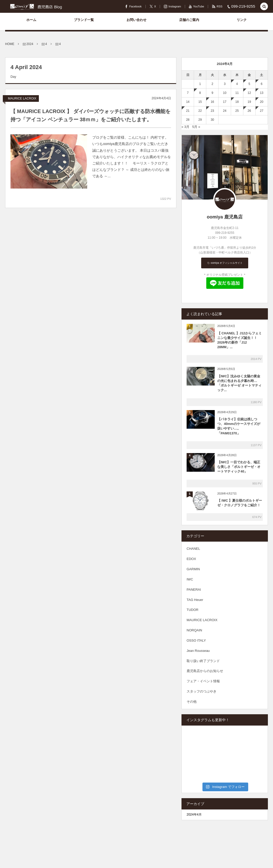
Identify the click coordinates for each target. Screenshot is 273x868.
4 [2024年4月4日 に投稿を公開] (237, 84)
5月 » (196, 127)
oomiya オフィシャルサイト (226, 263)
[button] (264, 7)
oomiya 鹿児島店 (225, 217)
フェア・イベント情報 (203, 681)
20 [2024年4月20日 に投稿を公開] (262, 102)
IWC (190, 579)
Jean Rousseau (198, 651)
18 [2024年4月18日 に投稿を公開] (237, 102)
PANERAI (194, 590)
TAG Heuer (195, 600)
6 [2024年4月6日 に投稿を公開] (262, 84)
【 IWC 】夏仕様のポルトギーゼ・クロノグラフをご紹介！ (240, 503)
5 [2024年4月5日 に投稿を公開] (249, 84)
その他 (192, 702)
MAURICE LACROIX (22, 98)
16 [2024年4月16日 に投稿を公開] (212, 102)
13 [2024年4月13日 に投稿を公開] (262, 93)
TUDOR (192, 610)
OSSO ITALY (196, 640)
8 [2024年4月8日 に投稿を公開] (200, 93)
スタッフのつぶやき (202, 691)
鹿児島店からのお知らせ (205, 671)
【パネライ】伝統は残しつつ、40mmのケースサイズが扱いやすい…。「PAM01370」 (239, 426)
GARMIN (193, 569)
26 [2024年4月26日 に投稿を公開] (249, 111)
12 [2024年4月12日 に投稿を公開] (249, 93)
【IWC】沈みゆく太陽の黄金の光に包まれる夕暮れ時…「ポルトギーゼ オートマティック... (239, 383)
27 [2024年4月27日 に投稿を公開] (262, 111)
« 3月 (185, 127)
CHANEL (193, 549)
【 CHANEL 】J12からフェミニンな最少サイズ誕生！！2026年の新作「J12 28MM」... (240, 340)
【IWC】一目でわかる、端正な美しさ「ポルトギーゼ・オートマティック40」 (239, 467)
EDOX (191, 559)
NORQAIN (194, 630)
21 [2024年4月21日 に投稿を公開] (188, 111)
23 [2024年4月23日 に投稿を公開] (212, 111)
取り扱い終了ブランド (203, 661)
